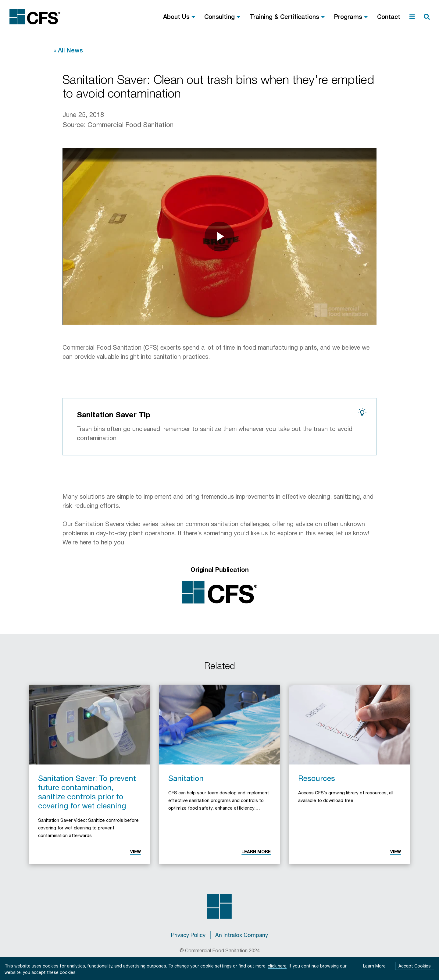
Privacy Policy (188, 935)
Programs (348, 17)
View (136, 852)
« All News (68, 50)
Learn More (256, 852)
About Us (176, 17)
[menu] (412, 17)
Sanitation (186, 778)
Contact (389, 17)
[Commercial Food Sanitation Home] (35, 17)
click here (277, 966)
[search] (427, 17)
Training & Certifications (284, 17)
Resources (317, 778)
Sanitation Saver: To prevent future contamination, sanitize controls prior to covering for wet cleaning (87, 792)
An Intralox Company (242, 935)
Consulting (220, 17)
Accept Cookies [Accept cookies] (415, 966)
